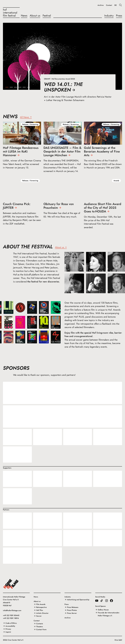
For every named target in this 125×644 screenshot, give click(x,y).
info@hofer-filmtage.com (12, 610)
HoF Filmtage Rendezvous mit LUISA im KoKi (21, 151)
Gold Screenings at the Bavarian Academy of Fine (102, 151)
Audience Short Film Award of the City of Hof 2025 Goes (103, 208)
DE (116, 5)
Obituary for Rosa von (59, 206)
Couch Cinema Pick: (17, 206)
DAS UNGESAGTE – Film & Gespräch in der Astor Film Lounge (62, 151)
